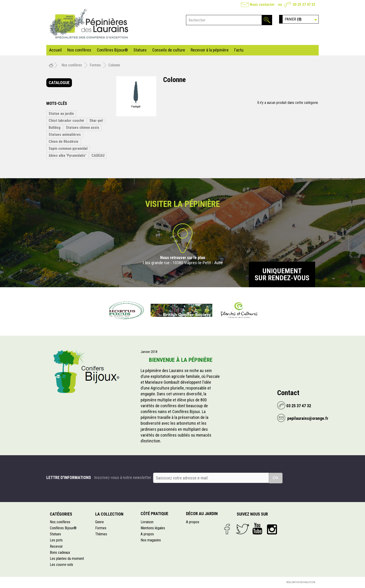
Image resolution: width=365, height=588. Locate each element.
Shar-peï (96, 121)
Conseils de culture (169, 50)
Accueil (55, 50)
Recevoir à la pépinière (210, 50)
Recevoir (56, 546)
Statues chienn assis (83, 128)
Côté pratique (154, 514)
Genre (100, 522)
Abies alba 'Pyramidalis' (67, 156)
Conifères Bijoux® (112, 50)
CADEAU (98, 156)
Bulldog (55, 128)
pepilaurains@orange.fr (307, 418)
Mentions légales (153, 528)
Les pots (56, 540)
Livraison (147, 522)
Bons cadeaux (60, 552)
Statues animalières (65, 135)
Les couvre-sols (61, 565)
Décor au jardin (202, 514)
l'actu (239, 50)
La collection (109, 514)
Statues (140, 50)
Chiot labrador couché (66, 121)
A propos (147, 534)
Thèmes (101, 534)
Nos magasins (151, 540)
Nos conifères (79, 50)
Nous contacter (262, 5)
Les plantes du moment (67, 559)
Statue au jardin (61, 114)
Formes (101, 528)
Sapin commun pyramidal (68, 149)
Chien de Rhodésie (64, 142)
